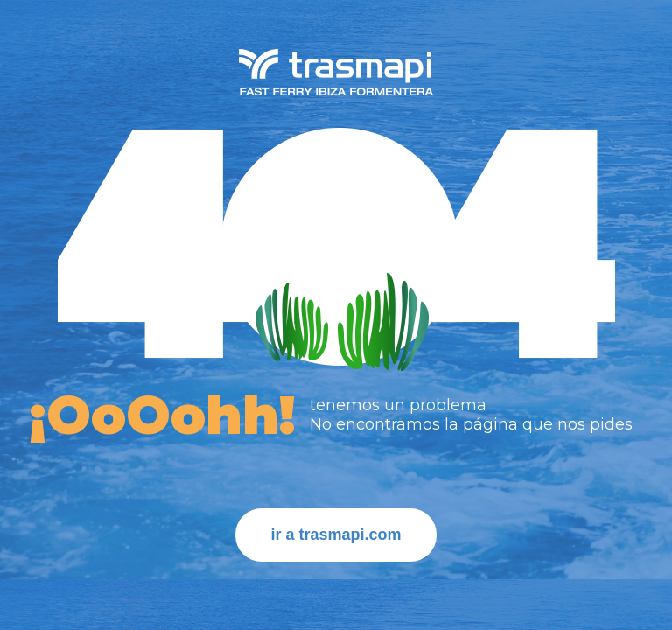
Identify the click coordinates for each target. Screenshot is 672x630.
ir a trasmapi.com (336, 535)
